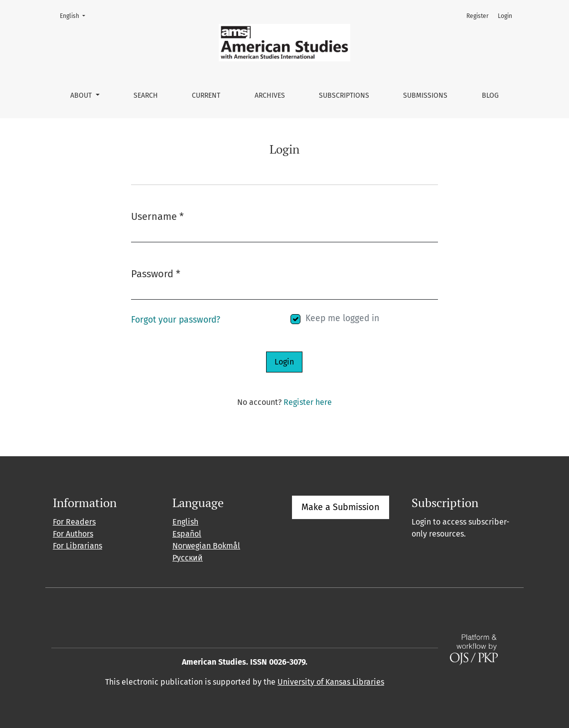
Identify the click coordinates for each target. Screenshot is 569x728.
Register (478, 16)
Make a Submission (341, 507)
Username (157, 216)
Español (187, 534)
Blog (490, 95)
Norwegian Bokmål (206, 546)
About (82, 95)
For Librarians (77, 546)
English (75, 15)
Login (505, 16)
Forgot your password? (176, 320)
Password (156, 273)
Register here (308, 402)
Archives (270, 95)
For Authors (73, 534)
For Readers (74, 522)
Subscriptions (344, 95)
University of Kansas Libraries (331, 682)
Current (206, 95)
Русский (188, 558)
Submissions (425, 95)
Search (146, 95)
